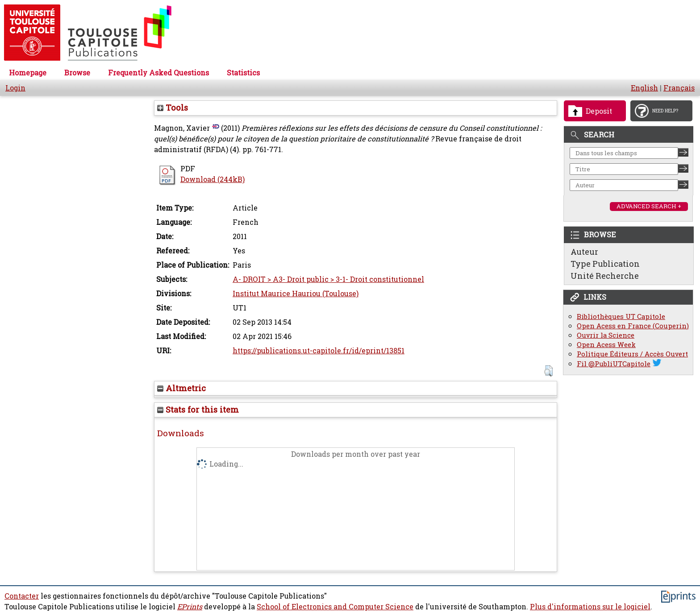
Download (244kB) (212, 179)
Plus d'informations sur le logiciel (590, 607)
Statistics (243, 73)
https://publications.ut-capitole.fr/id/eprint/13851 (319, 351)
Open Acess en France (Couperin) (633, 326)
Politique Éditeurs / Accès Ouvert (632, 354)
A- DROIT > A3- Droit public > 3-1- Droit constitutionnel (328, 279)
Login (15, 88)
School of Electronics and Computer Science (335, 607)
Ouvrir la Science (606, 335)
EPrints (190, 607)
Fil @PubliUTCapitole (614, 364)
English (644, 88)
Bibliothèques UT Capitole (621, 316)
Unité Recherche (605, 276)
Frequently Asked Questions (158, 73)
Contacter (22, 596)
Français (679, 88)
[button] (548, 371)
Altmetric (181, 388)
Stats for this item (198, 409)
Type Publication (605, 264)
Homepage (28, 73)
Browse (77, 73)
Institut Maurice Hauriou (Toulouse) (296, 294)
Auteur (584, 252)
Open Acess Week (606, 345)
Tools (173, 108)
